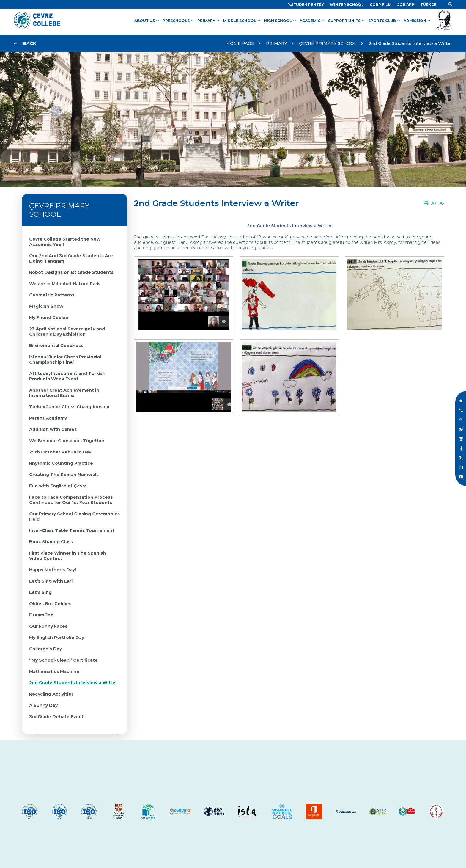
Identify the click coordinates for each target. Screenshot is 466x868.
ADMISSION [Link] (418, 21)
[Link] (306, 5)
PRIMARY (277, 43)
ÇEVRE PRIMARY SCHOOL (328, 43)
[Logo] (37, 27)
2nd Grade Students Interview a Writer (410, 43)
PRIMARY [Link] (209, 21)
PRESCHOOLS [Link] (179, 21)
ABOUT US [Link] (147, 21)
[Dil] (428, 5)
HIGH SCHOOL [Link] (281, 21)
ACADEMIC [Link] (313, 21)
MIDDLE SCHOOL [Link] (242, 21)
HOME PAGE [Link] (240, 43)
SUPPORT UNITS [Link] (347, 21)
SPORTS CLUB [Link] (385, 21)
